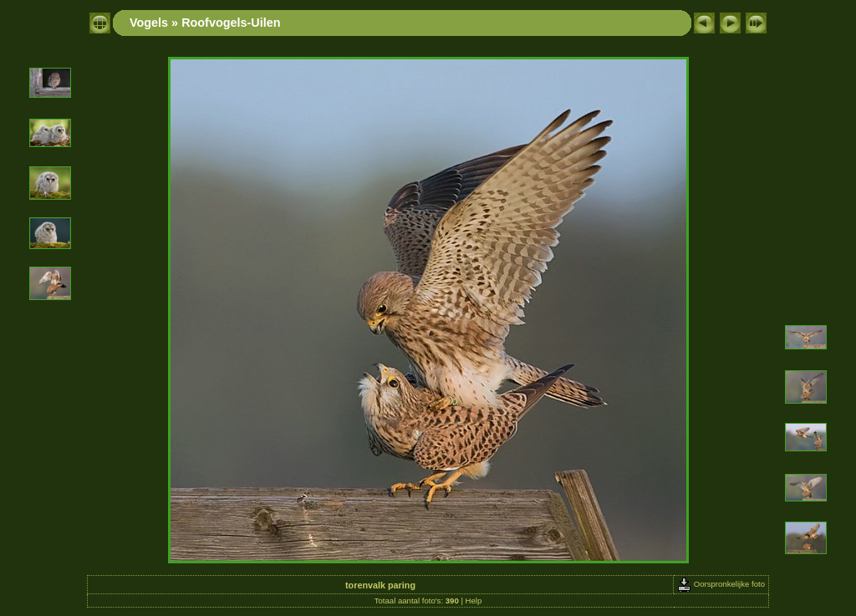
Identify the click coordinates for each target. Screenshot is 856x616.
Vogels (149, 23)
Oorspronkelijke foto (721, 584)
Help (474, 601)
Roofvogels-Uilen (231, 23)
